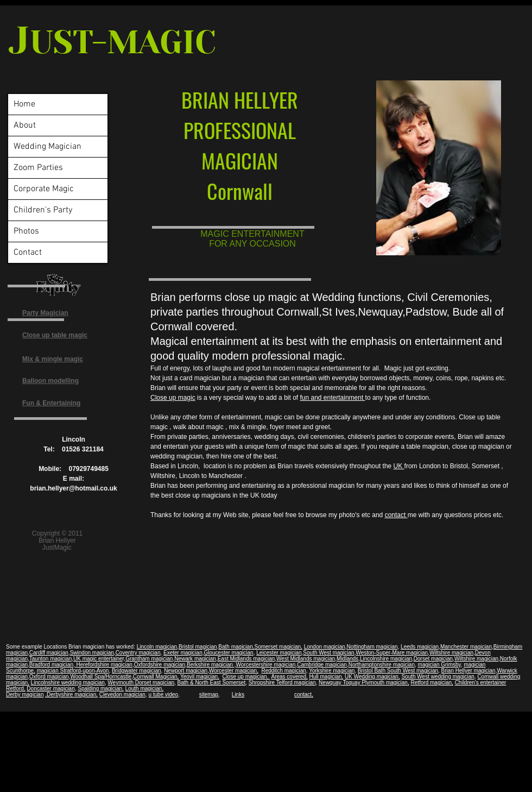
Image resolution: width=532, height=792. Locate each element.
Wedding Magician (47, 147)
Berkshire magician (211, 665)
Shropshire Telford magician (282, 683)
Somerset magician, (278, 647)
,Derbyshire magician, (71, 694)
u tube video (163, 694)
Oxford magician (49, 677)
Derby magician (25, 694)
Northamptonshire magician (382, 665)
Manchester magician (466, 647)
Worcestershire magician (266, 665)
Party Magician (45, 313)
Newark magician (195, 659)
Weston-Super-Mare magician (392, 653)
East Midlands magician (246, 659)
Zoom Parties (38, 168)
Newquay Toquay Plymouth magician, (364, 683)
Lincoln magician (157, 647)
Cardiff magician (49, 653)
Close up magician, (246, 677)
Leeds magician (420, 647)
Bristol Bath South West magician (398, 671)
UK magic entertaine (98, 659)
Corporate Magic (44, 189)
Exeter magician (183, 653)
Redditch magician (283, 671)
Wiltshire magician (451, 653)
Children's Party (43, 210)
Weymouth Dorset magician (141, 683)
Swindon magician (92, 653)
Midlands (347, 659)
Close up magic (173, 398)
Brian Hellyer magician (468, 671)
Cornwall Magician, (156, 677)
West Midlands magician (306, 659)
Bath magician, (236, 647)
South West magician (328, 653)
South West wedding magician (438, 677)
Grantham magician (149, 659)
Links (238, 694)
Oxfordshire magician (160, 665)
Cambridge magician (322, 665)
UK (399, 466)
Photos (26, 231)
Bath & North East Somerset (212, 683)
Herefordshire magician (104, 665)
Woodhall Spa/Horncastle (101, 677)
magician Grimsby (439, 665)
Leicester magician (279, 653)
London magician (325, 647)
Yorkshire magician (332, 671)
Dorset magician (433, 659)
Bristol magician (198, 647)
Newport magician (186, 671)
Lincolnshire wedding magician (68, 683)
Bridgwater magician (137, 671)
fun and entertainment (332, 398)
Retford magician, (432, 683)
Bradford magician (51, 665)
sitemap (209, 694)
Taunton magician (50, 659)
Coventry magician (138, 653)
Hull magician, (327, 677)
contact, (304, 694)
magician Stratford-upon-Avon (73, 671)
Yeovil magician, (200, 677)
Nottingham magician (372, 647)
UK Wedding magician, (372, 677)
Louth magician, (145, 689)
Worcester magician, (234, 671)
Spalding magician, (101, 689)
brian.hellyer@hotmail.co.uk (73, 488)
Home (24, 104)
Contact (28, 253)
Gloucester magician (228, 653)
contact (396, 515)
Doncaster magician (50, 689)
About (25, 125)
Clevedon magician (122, 694)
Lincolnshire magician (386, 659)
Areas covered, (289, 677)
